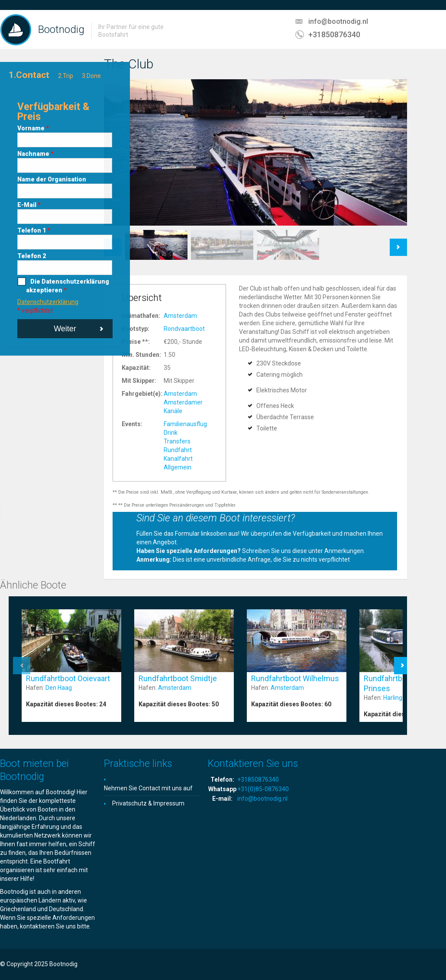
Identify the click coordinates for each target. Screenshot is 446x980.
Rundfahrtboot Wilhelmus (295, 678)
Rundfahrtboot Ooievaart (68, 678)
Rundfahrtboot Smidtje (178, 678)
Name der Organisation (52, 179)
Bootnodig (61, 29)
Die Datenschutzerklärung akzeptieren (68, 286)
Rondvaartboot (184, 329)
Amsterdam (180, 316)
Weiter (65, 329)
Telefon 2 (32, 256)
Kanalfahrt (178, 459)
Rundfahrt (178, 450)
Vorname (33, 128)
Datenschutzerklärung (48, 302)
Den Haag (59, 688)
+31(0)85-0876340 (263, 789)
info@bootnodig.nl (338, 21)
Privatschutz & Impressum (148, 803)
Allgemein (178, 467)
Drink (171, 433)
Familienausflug (185, 424)
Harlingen (396, 698)
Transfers (177, 441)
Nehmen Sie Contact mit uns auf (148, 788)
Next (399, 243)
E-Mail (29, 205)
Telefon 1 (34, 230)
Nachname (36, 154)
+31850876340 (334, 34)
